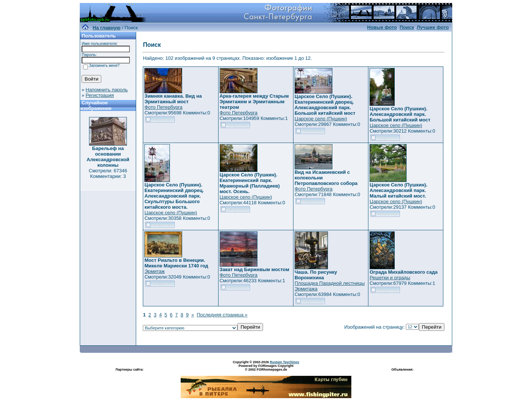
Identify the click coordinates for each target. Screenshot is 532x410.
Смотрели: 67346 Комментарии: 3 (108, 173)
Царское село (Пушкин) (321, 119)
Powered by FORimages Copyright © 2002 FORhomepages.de (266, 368)
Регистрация (100, 95)
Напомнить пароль (107, 90)
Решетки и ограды (390, 278)
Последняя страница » (222, 315)
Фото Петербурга (163, 107)
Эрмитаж (155, 271)
